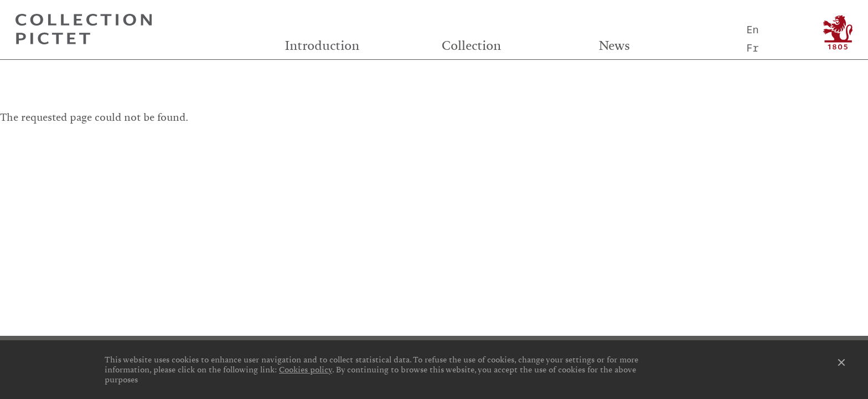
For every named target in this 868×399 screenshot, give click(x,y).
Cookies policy (306, 370)
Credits (434, 144)
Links (153, 144)
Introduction (322, 46)
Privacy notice (437, 163)
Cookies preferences (153, 163)
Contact (715, 144)
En (752, 29)
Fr (752, 47)
